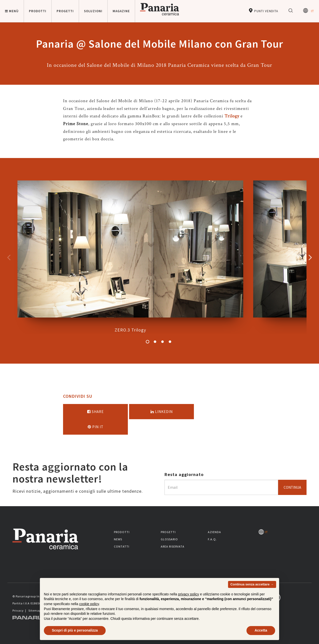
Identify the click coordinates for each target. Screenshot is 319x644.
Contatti (122, 546)
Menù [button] (12, 11)
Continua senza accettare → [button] (252, 584)
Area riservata (173, 546)
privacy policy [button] (189, 594)
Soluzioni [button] (93, 11)
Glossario (169, 539)
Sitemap (35, 610)
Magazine (121, 11)
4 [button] (170, 342)
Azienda (214, 532)
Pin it (96, 427)
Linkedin (162, 412)
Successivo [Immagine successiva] (310, 257)
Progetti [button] (65, 11)
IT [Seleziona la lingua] (309, 11)
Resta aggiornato (184, 474)
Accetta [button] (261, 630)
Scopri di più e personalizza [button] (75, 630)
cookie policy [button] (89, 604)
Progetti (168, 532)
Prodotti (122, 532)
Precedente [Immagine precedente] (9, 257)
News (118, 539)
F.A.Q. (212, 539)
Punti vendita (263, 11)
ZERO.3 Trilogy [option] (130, 257)
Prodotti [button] (38, 11)
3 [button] (162, 342)
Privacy (18, 610)
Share (95, 412)
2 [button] (155, 342)
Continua (292, 487)
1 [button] (148, 342)
